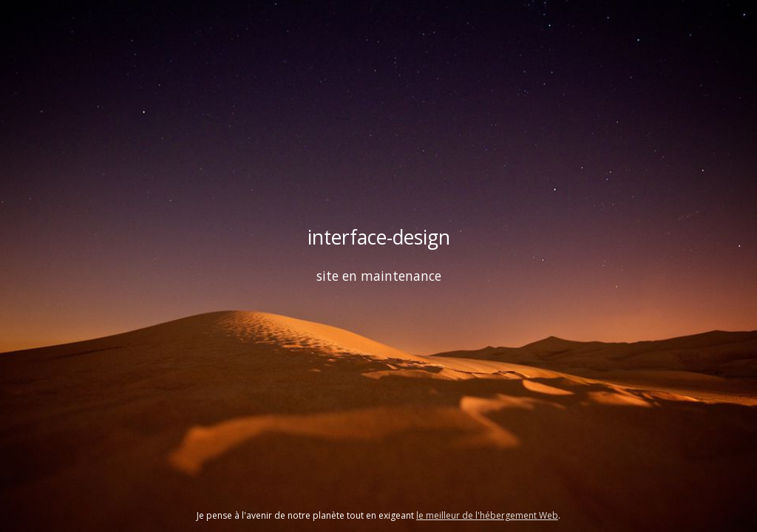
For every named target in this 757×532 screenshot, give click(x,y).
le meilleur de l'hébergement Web (487, 515)
